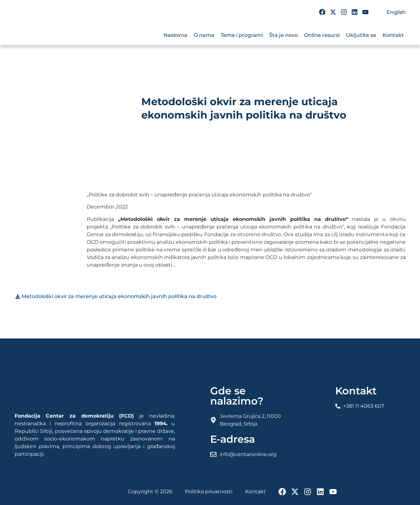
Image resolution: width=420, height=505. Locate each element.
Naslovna (175, 35)
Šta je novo (283, 35)
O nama (204, 35)
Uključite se (361, 35)
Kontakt (393, 35)
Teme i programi (242, 35)
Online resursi (322, 35)
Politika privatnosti (209, 491)
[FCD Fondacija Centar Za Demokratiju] (53, 31)
